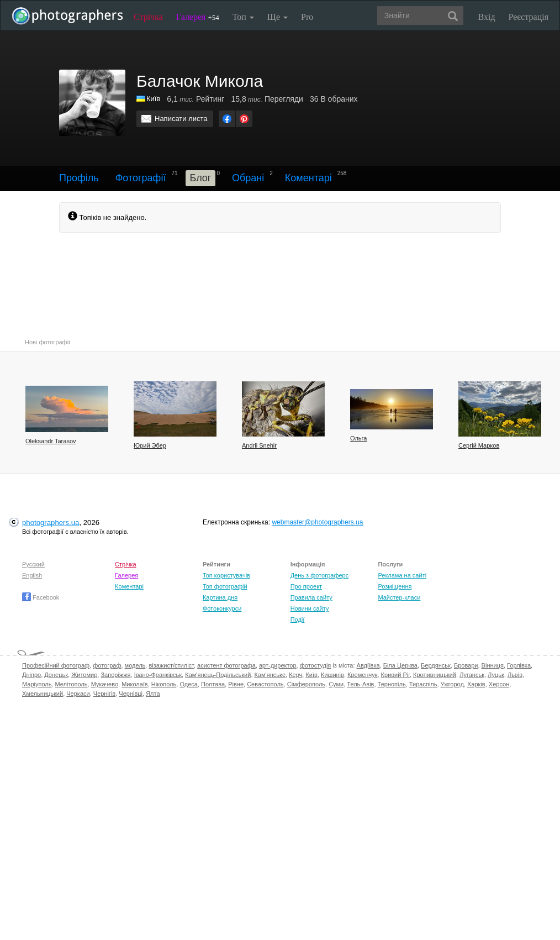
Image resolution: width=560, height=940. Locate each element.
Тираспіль (423, 684)
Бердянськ (436, 665)
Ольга (358, 438)
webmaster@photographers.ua (317, 522)
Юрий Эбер (150, 445)
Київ (153, 99)
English (32, 575)
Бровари (466, 665)
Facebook (41, 597)
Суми (336, 684)
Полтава (213, 684)
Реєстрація (529, 17)
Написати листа (181, 119)
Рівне (236, 684)
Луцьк (496, 675)
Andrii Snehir (259, 445)
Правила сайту (311, 597)
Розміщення (395, 586)
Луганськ (472, 675)
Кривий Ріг (395, 675)
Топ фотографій (225, 586)
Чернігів (104, 694)
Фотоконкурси (222, 608)
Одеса (188, 684)
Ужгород (452, 684)
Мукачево (105, 684)
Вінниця (493, 665)
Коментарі (308, 178)
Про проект (306, 586)
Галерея (198, 17)
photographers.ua (51, 522)
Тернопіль (392, 684)
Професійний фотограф (56, 665)
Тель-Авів (360, 684)
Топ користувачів (226, 575)
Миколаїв (135, 684)
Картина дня (220, 597)
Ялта (153, 694)
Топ (243, 17)
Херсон (499, 684)
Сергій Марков (479, 445)
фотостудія (316, 665)
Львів (515, 675)
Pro (307, 17)
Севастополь (265, 684)
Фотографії (141, 178)
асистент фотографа (226, 665)
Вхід (487, 17)
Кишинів (332, 675)
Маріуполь (37, 684)
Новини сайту (310, 608)
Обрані (248, 178)
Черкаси (78, 694)
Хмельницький (43, 694)
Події (298, 619)
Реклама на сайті (402, 575)
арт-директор (278, 665)
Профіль (79, 178)
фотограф (107, 665)
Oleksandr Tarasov (51, 441)
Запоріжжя (115, 675)
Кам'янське (270, 675)
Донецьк (56, 675)
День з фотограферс (320, 575)
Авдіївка (368, 665)
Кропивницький (435, 675)
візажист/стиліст (171, 665)
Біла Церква (400, 665)
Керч (295, 675)
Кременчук (362, 675)
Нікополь (164, 684)
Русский (33, 564)
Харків (476, 684)
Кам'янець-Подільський (218, 675)
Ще (278, 17)
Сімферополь (306, 684)
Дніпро (31, 675)
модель (135, 665)
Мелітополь (72, 684)
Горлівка (519, 665)
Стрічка (148, 17)
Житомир (84, 675)
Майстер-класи (399, 597)
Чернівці (131, 694)
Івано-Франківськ (158, 675)
